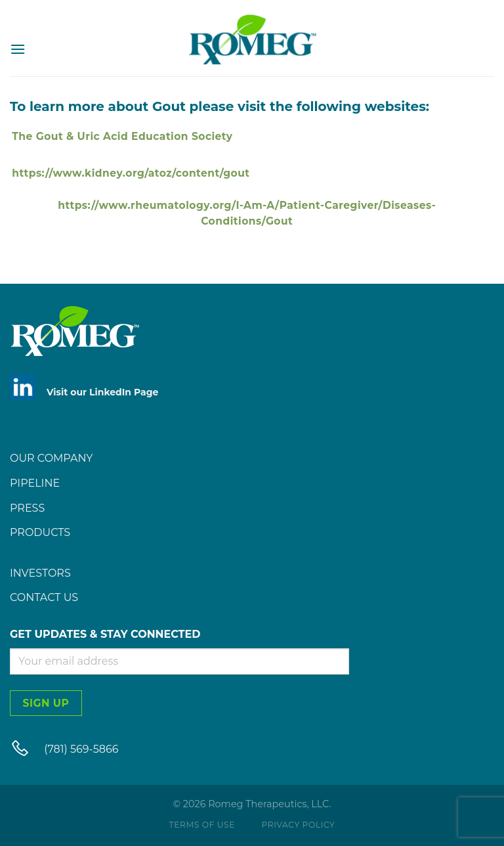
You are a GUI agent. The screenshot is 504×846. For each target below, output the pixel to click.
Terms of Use (202, 825)
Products (40, 532)
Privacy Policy (298, 825)
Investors (40, 573)
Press (27, 508)
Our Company (52, 458)
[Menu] (18, 49)
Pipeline (35, 483)
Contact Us (44, 597)
